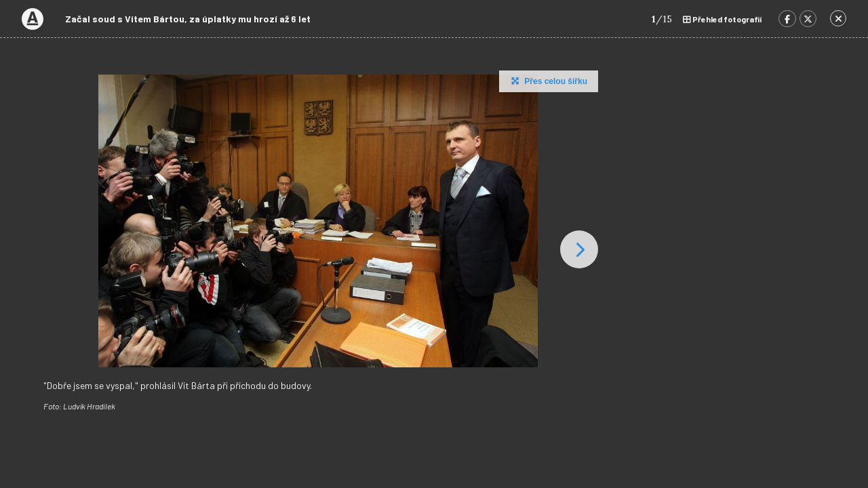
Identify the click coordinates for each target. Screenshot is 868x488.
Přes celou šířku (548, 81)
